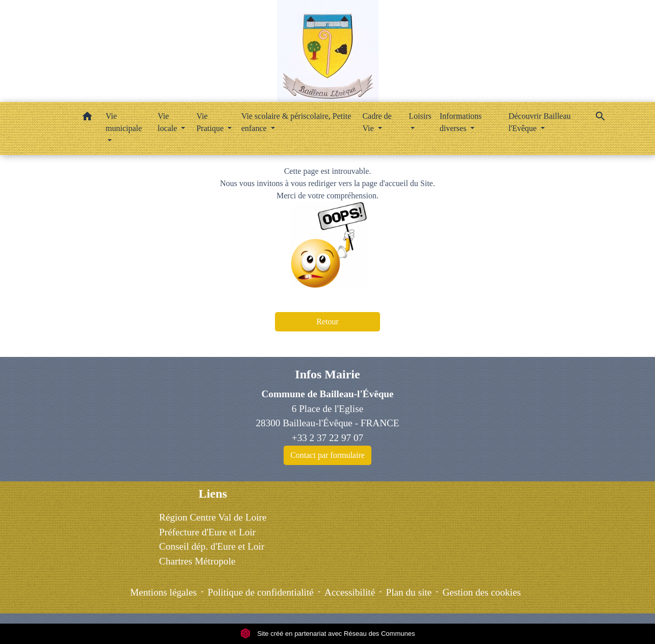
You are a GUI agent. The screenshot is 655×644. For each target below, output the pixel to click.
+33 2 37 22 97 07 (327, 438)
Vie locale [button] (168, 122)
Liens (213, 494)
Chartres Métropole (197, 561)
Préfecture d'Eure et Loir (207, 532)
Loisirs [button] (420, 116)
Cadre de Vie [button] (377, 122)
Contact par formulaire (327, 455)
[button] (87, 118)
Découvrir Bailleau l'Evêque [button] (540, 122)
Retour (327, 321)
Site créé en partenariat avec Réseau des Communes (328, 634)
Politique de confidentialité (261, 592)
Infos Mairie (327, 374)
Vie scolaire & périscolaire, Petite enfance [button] (296, 122)
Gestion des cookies (481, 592)
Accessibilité (350, 592)
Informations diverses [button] (461, 122)
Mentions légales (163, 592)
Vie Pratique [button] (211, 122)
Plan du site (409, 592)
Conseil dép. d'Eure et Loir (212, 546)
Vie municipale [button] (124, 122)
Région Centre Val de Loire (213, 517)
